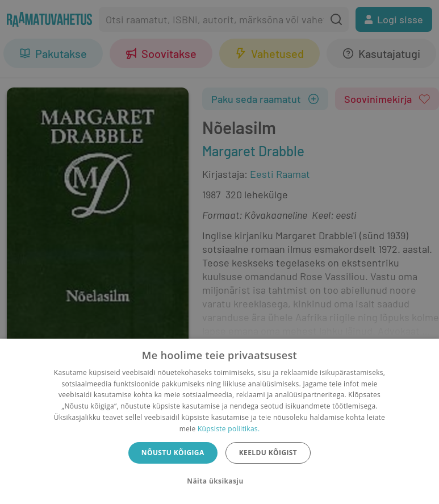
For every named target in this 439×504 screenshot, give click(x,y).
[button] (219, 481)
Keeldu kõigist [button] (268, 453)
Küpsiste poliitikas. (229, 429)
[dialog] (219, 421)
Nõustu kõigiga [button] (173, 453)
